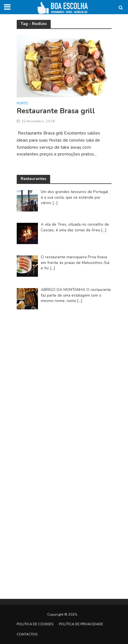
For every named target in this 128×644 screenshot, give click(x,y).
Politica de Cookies (35, 624)
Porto (23, 104)
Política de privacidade (81, 624)
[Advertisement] (64, 384)
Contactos (27, 634)
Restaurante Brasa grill (56, 111)
